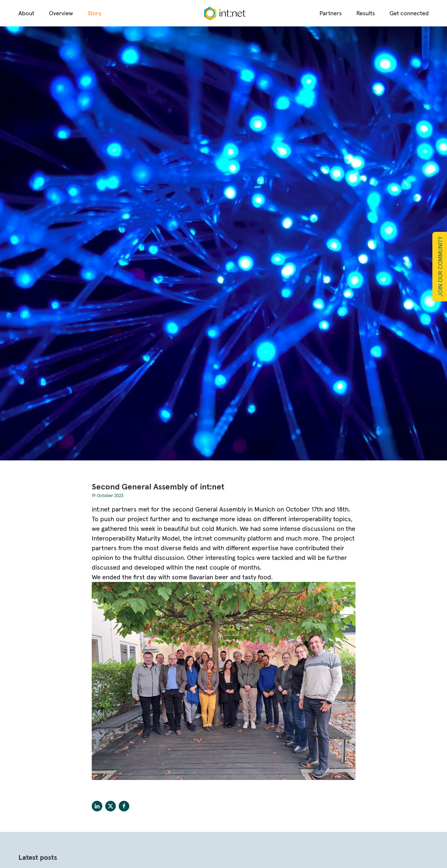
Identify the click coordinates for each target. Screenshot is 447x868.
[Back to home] (224, 13)
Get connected (409, 13)
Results (366, 13)
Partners (331, 13)
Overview (61, 13)
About (26, 13)
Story (95, 13)
